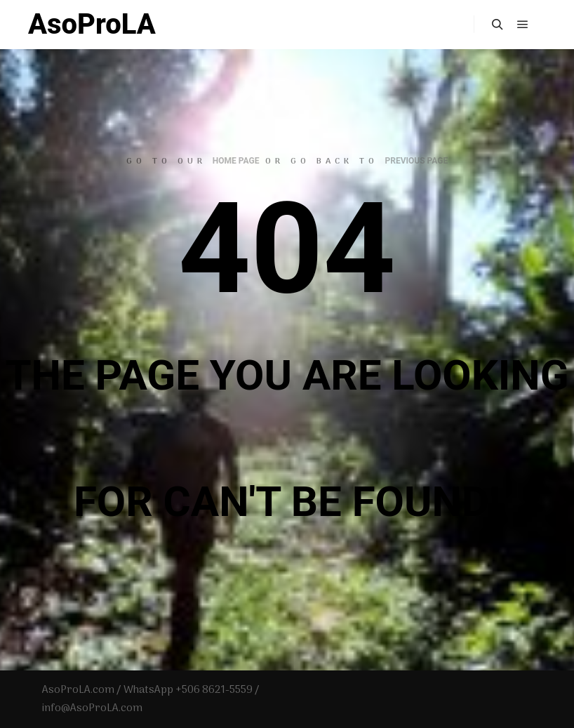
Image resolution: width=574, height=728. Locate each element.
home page (236, 161)
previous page (416, 161)
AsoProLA (92, 24)
